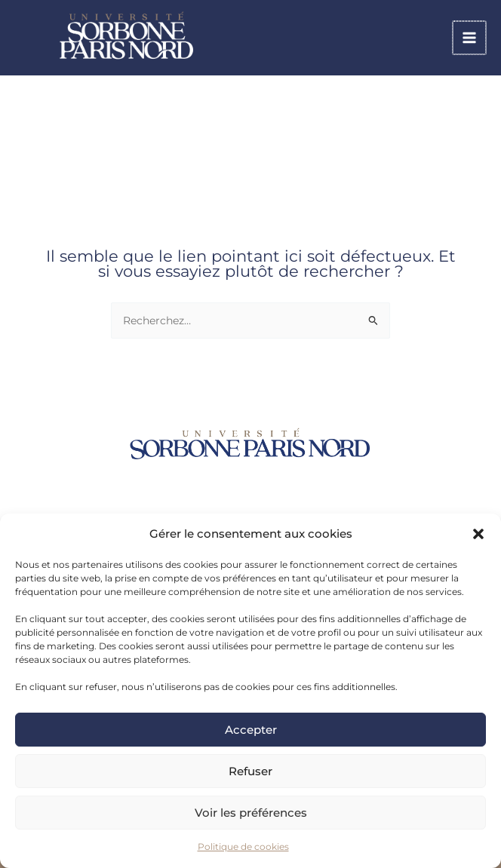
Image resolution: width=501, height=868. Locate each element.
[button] (478, 534)
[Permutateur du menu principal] (470, 39)
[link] (166, 38)
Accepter (251, 730)
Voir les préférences (251, 813)
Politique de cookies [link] (243, 847)
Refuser (250, 771)
